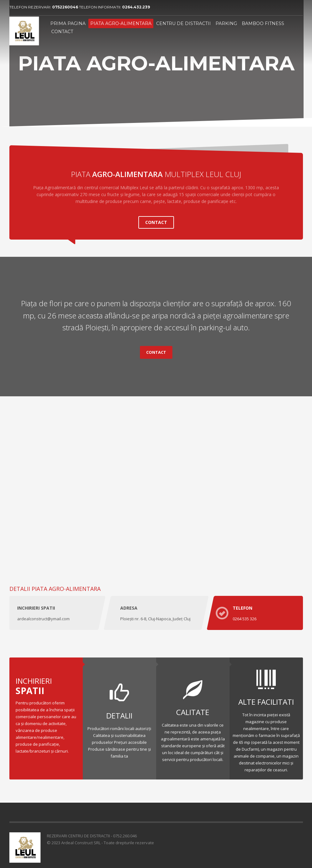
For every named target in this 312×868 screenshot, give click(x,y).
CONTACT (156, 219)
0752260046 (66, 7)
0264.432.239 (136, 7)
